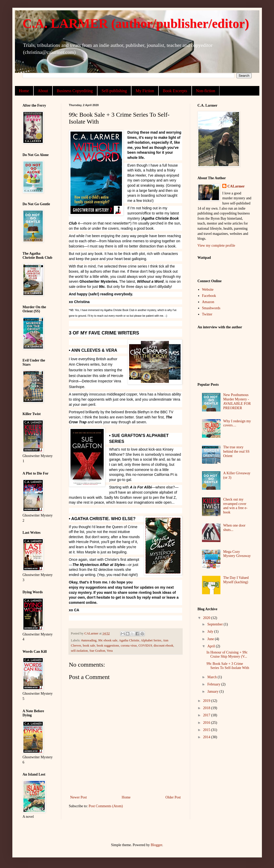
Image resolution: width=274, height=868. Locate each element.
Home (24, 91)
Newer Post (79, 797)
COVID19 (145, 646)
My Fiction (145, 91)
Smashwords (211, 308)
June (211, 639)
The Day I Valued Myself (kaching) (236, 580)
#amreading (89, 640)
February (214, 684)
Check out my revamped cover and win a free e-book (235, 506)
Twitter (207, 314)
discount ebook (163, 646)
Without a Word (150, 281)
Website (208, 290)
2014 (207, 737)
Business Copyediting (75, 91)
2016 (207, 723)
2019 (207, 701)
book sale (89, 646)
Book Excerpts (175, 91)
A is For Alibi (141, 487)
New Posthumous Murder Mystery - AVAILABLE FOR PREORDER (237, 401)
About (43, 91)
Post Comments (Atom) (106, 806)
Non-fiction (206, 91)
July (211, 631)
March (213, 677)
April (212, 646)
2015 (207, 730)
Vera (110, 651)
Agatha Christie (129, 640)
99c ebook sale (108, 640)
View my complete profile (216, 246)
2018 (207, 708)
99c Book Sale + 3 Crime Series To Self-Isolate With (228, 666)
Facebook (209, 296)
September (215, 624)
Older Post (173, 797)
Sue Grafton (97, 651)
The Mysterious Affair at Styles (99, 565)
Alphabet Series (151, 640)
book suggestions (108, 646)
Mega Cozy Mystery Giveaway (237, 554)
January (213, 691)
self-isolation (79, 651)
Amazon (208, 302)
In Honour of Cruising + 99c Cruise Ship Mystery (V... (227, 655)
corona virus (129, 646)
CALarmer (236, 186)
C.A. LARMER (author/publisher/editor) (136, 23)
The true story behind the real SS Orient (236, 452)
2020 (207, 618)
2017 (207, 715)
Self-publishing (114, 91)
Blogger (156, 845)
